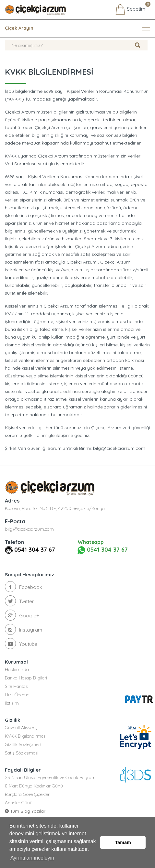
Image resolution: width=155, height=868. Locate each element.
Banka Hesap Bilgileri (26, 678)
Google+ (22, 615)
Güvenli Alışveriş (21, 728)
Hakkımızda (17, 669)
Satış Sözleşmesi (22, 753)
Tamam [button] (123, 842)
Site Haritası (17, 686)
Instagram (24, 629)
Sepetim (130, 9)
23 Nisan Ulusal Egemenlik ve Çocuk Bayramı (51, 777)
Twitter (19, 601)
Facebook (24, 587)
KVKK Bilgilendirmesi (26, 736)
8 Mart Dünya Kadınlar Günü (34, 786)
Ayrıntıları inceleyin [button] (32, 858)
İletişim (12, 703)
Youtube (21, 644)
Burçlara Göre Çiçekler (27, 794)
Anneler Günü (19, 803)
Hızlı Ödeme (17, 695)
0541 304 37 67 (35, 550)
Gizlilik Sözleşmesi (23, 744)
